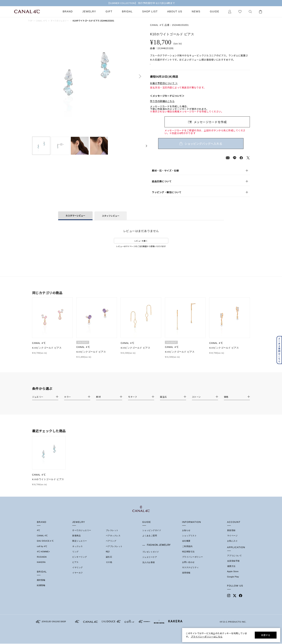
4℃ (38, 535)
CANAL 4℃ (42, 540)
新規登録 (231, 535)
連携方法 (231, 571)
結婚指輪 (41, 590)
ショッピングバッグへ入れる (207, 148)
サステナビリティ (190, 572)
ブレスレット (112, 535)
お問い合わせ (188, 567)
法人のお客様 (149, 567)
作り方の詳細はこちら (162, 106)
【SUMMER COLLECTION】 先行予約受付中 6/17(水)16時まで (141, 3)
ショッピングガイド (152, 535)
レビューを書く (141, 245)
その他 (109, 567)
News (196, 12)
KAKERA (41, 567)
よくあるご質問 (150, 540)
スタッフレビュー (111, 220)
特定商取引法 (188, 556)
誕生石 (109, 561)
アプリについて (235, 560)
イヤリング (78, 572)
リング (75, 556)
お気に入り (232, 545)
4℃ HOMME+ (43, 556)
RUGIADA (42, 561)
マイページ (232, 540)
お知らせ (186, 535)
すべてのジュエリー (60, 21)
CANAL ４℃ (41, 21)
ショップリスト (189, 540)
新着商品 (76, 540)
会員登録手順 (233, 565)
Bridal (127, 12)
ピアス (75, 567)
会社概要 (186, 545)
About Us (175, 12)
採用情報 (186, 577)
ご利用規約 (187, 551)
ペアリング (111, 545)
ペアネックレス (113, 540)
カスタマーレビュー (75, 220)
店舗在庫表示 (160, 66)
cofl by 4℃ (42, 551)
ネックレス (78, 551)
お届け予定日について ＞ (164, 88)
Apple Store (233, 576)
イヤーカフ (78, 577)
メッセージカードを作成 (210, 126)
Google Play (233, 581)
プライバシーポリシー (193, 561)
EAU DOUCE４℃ (45, 545)
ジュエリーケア (150, 561)
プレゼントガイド (151, 556)
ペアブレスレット (114, 551)
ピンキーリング (80, 561)
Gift (109, 12)
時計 (108, 556)
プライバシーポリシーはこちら (207, 636)
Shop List (150, 12)
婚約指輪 (41, 584)
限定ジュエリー (80, 545)
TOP (30, 21)
